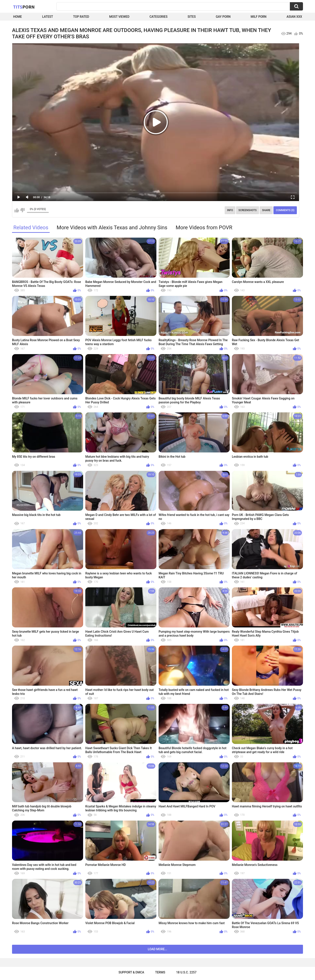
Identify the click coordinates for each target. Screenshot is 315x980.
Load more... (158, 949)
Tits (24, 7)
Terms (160, 972)
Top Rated (81, 17)
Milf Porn (259, 17)
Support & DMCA (131, 972)
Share (266, 210)
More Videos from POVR (204, 228)
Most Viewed (119, 17)
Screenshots (248, 210)
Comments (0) (285, 210)
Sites (192, 17)
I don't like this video (22, 210)
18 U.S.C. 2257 (186, 972)
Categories (158, 17)
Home (17, 17)
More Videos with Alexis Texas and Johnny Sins (112, 228)
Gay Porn (223, 17)
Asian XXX (294, 17)
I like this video (17, 210)
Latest (48, 17)
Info (230, 210)
